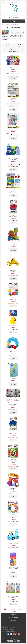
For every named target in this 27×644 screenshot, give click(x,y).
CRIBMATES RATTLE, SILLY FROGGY (13, 461)
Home (3, 24)
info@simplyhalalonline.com (11, 632)
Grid (7, 45)
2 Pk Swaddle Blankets (13, 99)
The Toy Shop (8, 24)
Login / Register (15, 3)
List (9, 45)
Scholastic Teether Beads (13, 517)
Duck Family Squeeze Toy (13, 271)
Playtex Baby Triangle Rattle (13, 299)
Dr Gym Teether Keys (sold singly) (13, 597)
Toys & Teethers (15, 24)
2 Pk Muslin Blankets (13, 129)
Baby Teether (13, 352)
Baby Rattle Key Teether (13, 489)
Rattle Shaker (13, 189)
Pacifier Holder (13, 378)
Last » (21, 609)
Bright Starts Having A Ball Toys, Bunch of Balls (13, 569)
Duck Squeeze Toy (13, 326)
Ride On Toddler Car (13, 544)
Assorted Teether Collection (13, 243)
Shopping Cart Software (20, 639)
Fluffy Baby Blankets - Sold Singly (13, 69)
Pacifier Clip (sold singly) (13, 405)
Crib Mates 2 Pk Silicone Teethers (13, 216)
